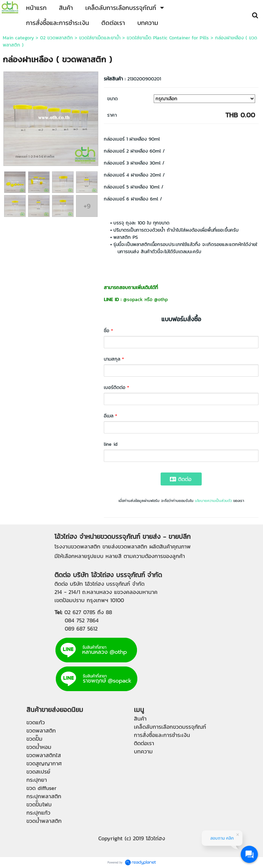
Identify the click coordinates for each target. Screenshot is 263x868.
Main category (18, 38)
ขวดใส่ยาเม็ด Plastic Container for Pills (169, 38)
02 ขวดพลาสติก (57, 38)
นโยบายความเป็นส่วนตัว (213, 501)
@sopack (133, 300)
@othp (161, 300)
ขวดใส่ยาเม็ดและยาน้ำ (100, 38)
